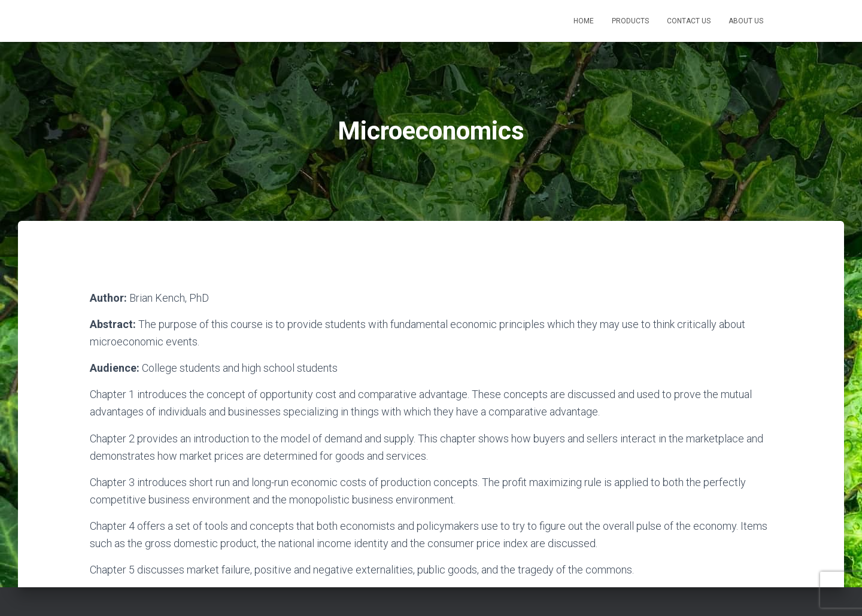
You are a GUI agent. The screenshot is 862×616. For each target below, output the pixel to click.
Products (630, 21)
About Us (746, 21)
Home (584, 21)
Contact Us (689, 21)
